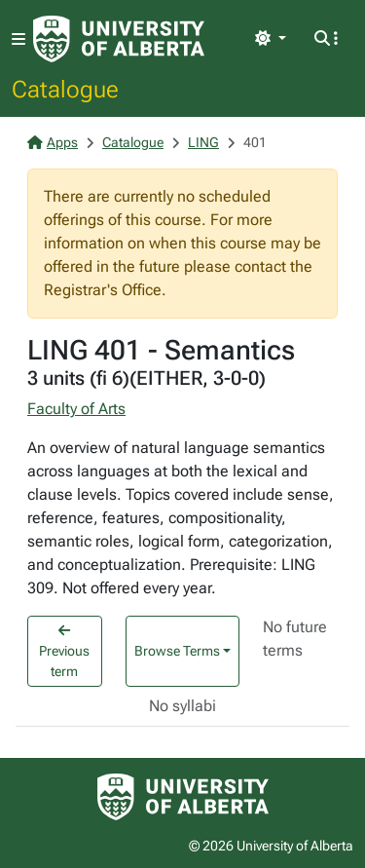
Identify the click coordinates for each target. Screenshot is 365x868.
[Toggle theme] (271, 39)
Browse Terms (177, 651)
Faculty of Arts (76, 409)
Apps (53, 142)
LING (203, 142)
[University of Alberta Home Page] (119, 39)
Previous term (64, 651)
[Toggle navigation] (18, 39)
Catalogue (65, 89)
